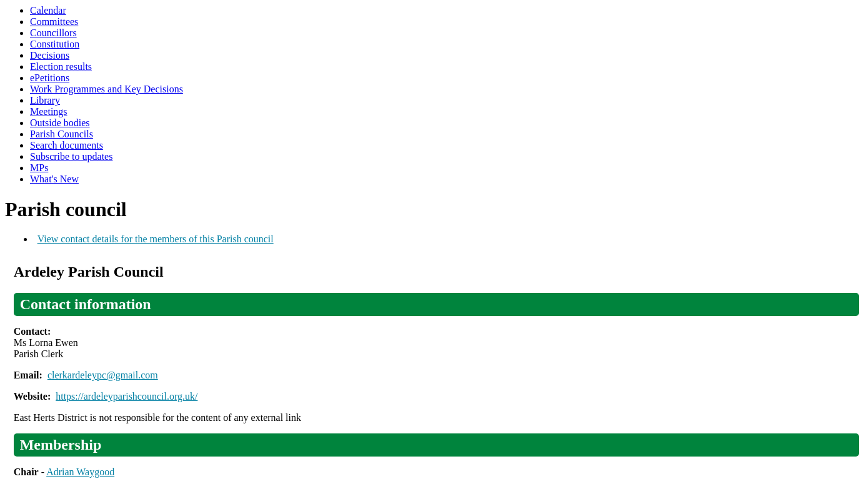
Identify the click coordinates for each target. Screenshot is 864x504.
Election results (61, 67)
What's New (54, 179)
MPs (39, 168)
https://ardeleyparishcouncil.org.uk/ (127, 396)
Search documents (67, 145)
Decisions (50, 55)
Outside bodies (60, 123)
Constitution (55, 44)
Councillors (53, 33)
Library (45, 100)
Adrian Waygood (80, 472)
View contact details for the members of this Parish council (156, 239)
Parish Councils (62, 134)
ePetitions (50, 78)
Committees (54, 22)
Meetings (49, 111)
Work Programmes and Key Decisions (107, 89)
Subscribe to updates (71, 156)
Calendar (48, 10)
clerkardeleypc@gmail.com (103, 375)
